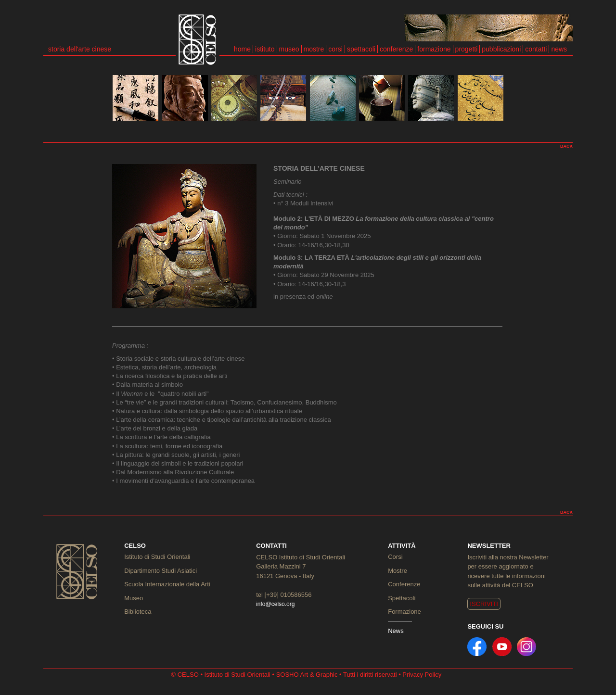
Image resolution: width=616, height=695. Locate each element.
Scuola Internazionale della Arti (167, 584)
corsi (335, 49)
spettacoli (361, 49)
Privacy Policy (422, 675)
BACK (566, 146)
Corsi (395, 557)
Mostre (398, 571)
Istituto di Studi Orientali (157, 557)
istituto (265, 49)
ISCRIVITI (484, 604)
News (396, 631)
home (242, 49)
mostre (314, 49)
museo (289, 49)
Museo (134, 598)
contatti (536, 49)
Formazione (404, 612)
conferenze (396, 49)
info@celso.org (275, 604)
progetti (467, 49)
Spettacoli (402, 598)
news (559, 49)
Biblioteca (138, 612)
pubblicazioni (501, 49)
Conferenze (404, 584)
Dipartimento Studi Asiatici (160, 571)
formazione (434, 49)
